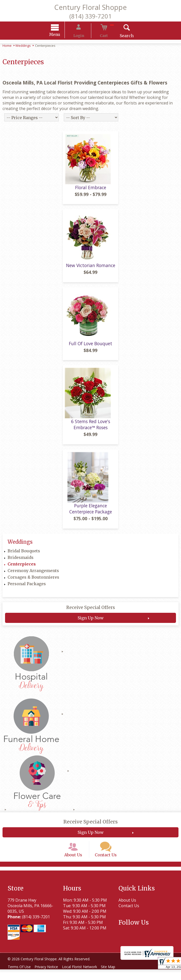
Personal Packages (27, 588)
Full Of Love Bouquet (91, 347)
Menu (62, 35)
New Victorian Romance (91, 269)
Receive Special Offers (91, 612)
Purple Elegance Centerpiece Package (91, 513)
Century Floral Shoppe (91, 7)
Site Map (116, 977)
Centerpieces (22, 568)
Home (7, 46)
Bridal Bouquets (24, 555)
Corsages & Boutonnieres (33, 581)
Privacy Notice (50, 977)
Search (120, 36)
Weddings (23, 46)
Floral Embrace (91, 191)
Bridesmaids (21, 561)
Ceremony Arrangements (33, 575)
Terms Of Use (20, 977)
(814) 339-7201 (91, 16)
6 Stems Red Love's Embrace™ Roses (91, 429)
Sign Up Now (91, 622)
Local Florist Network (85, 977)
